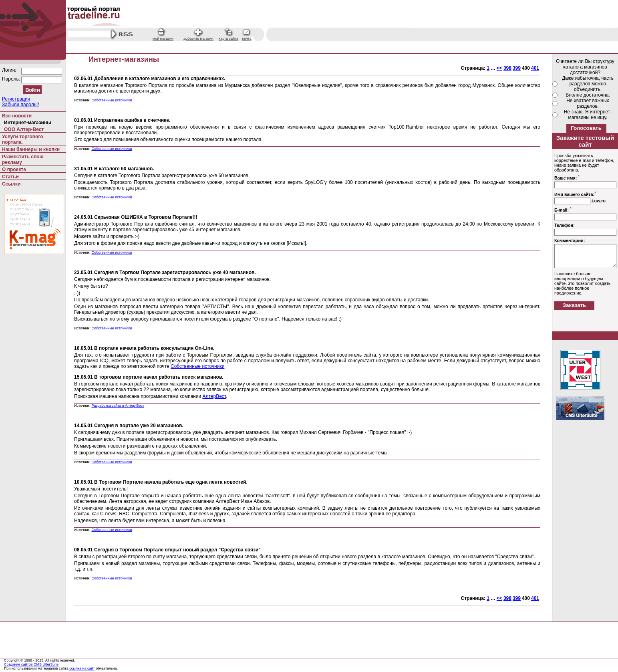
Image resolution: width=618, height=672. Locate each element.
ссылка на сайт (82, 668)
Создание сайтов (19, 664)
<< (499, 68)
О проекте (14, 170)
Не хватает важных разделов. (588, 103)
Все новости (17, 116)
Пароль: (12, 79)
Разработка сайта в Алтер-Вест (118, 406)
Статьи (10, 177)
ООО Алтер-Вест (24, 129)
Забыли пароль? (21, 105)
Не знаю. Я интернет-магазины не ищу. (588, 115)
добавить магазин (198, 38)
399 (517, 68)
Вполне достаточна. (588, 95)
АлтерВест (214, 396)
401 (535, 68)
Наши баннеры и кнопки (31, 149)
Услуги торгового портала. (23, 139)
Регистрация (16, 99)
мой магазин (163, 38)
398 (507, 68)
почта (247, 38)
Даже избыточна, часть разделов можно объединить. (588, 84)
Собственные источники (112, 100)
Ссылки (11, 184)
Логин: (10, 70)
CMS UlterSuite (46, 664)
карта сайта (228, 38)
